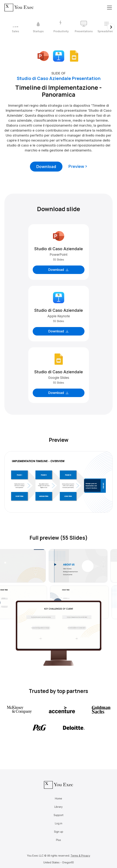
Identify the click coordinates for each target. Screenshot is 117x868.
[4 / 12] (84, 27)
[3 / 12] (61, 27)
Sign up (59, 832)
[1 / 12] (15, 27)
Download (46, 167)
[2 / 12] (38, 27)
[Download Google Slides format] (74, 56)
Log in (59, 823)
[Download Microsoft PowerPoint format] (43, 56)
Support (58, 815)
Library (58, 807)
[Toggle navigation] (109, 8)
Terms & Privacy (80, 856)
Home (58, 798)
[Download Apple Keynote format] (59, 56)
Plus (58, 840)
